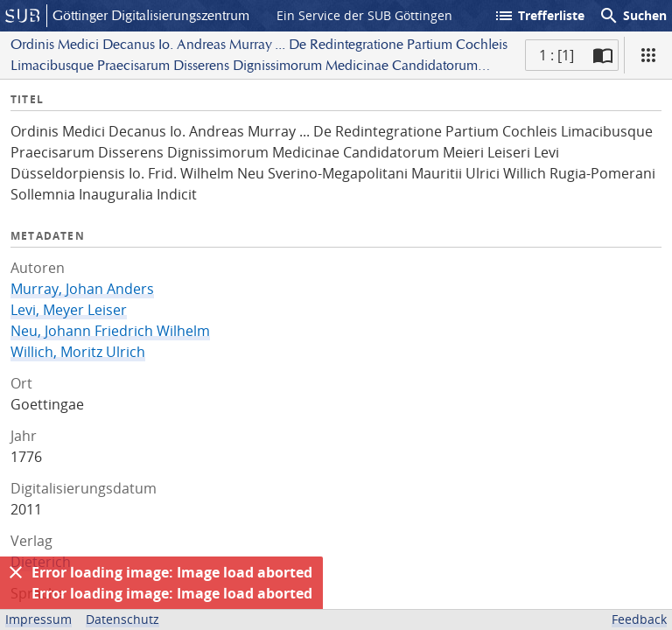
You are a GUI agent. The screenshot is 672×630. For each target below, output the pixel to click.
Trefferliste (539, 16)
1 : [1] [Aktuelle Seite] (556, 55)
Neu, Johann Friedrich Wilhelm (110, 331)
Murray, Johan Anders (82, 289)
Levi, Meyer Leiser (69, 310)
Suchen (633, 16)
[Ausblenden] (16, 572)
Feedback (639, 619)
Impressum (38, 619)
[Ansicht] (648, 55)
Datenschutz (122, 619)
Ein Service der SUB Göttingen (364, 15)
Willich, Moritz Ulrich (78, 352)
